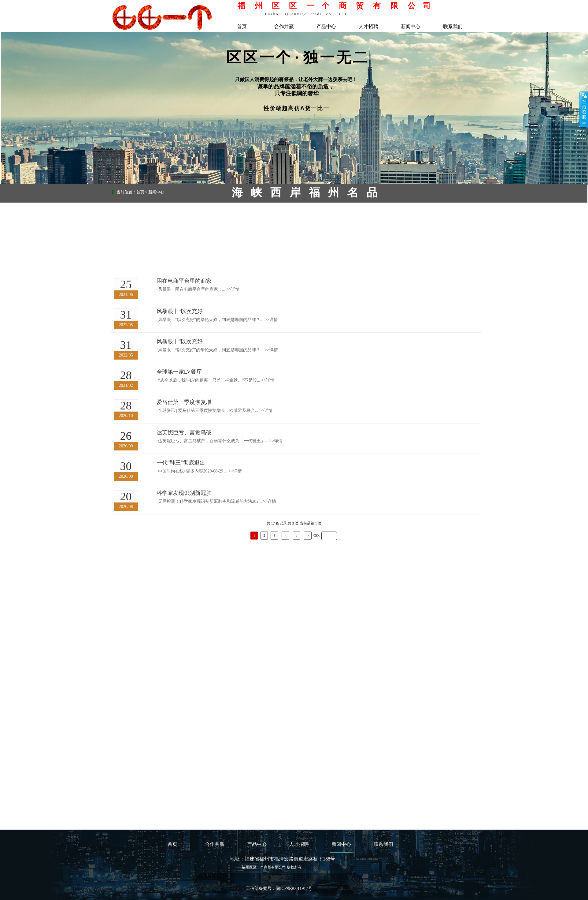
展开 (584, 109)
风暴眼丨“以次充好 (180, 311)
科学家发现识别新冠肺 (184, 493)
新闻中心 (411, 27)
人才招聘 (368, 27)
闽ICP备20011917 (292, 889)
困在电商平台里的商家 (184, 281)
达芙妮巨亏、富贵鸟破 (184, 432)
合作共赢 (284, 27)
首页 (242, 27)
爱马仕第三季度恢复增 (184, 402)
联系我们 (453, 27)
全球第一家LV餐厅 (179, 372)
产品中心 (326, 27)
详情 (233, 289)
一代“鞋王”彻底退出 (181, 463)
